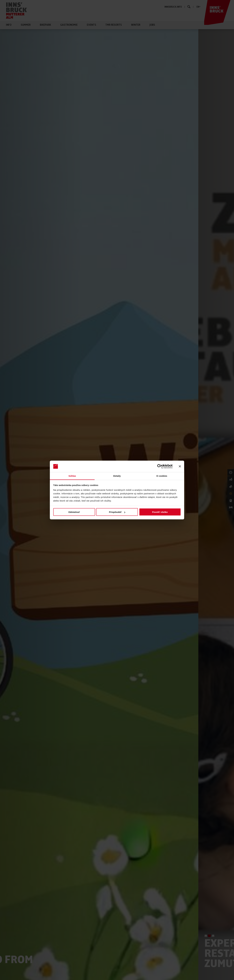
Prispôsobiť (117, 512)
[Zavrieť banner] (180, 466)
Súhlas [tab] (72, 476)
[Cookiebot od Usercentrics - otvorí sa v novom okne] (159, 466)
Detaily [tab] (117, 476)
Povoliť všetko (160, 512)
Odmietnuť (74, 512)
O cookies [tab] (162, 476)
